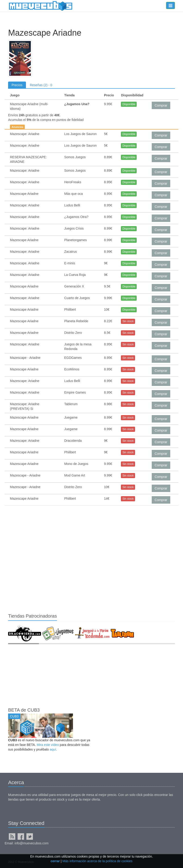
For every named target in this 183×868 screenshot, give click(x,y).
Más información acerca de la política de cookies (98, 861)
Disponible (129, 104)
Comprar (161, 105)
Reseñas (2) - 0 (41, 85)
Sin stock (128, 321)
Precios (17, 85)
